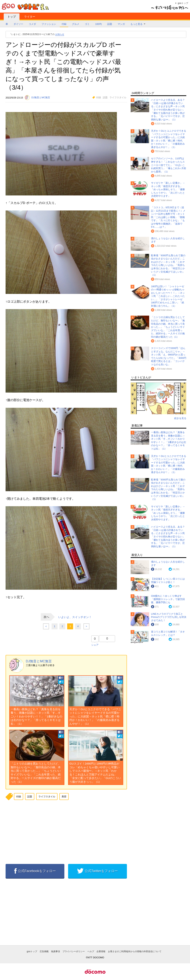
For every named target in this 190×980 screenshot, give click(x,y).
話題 (110, 24)
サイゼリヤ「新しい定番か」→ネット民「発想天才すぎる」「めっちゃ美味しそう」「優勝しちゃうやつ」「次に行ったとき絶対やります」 (168, 189)
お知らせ (60, 34)
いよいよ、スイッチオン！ (75, 617)
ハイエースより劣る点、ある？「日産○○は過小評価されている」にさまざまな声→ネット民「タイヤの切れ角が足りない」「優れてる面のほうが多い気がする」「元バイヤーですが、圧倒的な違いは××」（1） (168, 110)
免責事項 (55, 951)
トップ (12, 17)
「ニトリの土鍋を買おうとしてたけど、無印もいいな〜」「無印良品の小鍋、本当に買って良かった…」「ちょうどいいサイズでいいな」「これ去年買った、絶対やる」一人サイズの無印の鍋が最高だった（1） (168, 327)
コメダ (32, 24)
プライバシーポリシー (74, 951)
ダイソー (18, 24)
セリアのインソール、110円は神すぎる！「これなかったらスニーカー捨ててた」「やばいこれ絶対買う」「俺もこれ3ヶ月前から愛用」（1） (169, 165)
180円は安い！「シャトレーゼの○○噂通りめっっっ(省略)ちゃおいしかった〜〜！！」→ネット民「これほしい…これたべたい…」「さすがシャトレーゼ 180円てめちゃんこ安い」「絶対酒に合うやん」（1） (168, 296)
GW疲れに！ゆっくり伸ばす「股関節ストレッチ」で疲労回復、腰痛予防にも (168, 599)
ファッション (49, 24)
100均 (98, 24)
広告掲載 (44, 951)
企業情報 (101, 951)
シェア (95, 645)
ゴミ (87, 24)
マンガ (121, 24)
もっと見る (136, 24)
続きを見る (180, 418)
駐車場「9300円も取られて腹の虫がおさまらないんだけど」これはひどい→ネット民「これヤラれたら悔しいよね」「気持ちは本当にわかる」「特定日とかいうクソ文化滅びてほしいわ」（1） (168, 265)
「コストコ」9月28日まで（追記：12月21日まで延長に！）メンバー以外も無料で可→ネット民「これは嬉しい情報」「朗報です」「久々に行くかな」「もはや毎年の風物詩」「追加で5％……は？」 (168, 217)
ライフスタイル (118, 97)
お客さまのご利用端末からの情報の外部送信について (135, 951)
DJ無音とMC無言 (39, 661)
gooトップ (183, 3)
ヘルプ (91, 951)
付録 (64, 24)
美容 (64, 797)
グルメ (76, 24)
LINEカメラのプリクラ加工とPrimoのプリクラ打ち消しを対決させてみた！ (169, 617)
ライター (30, 17)
